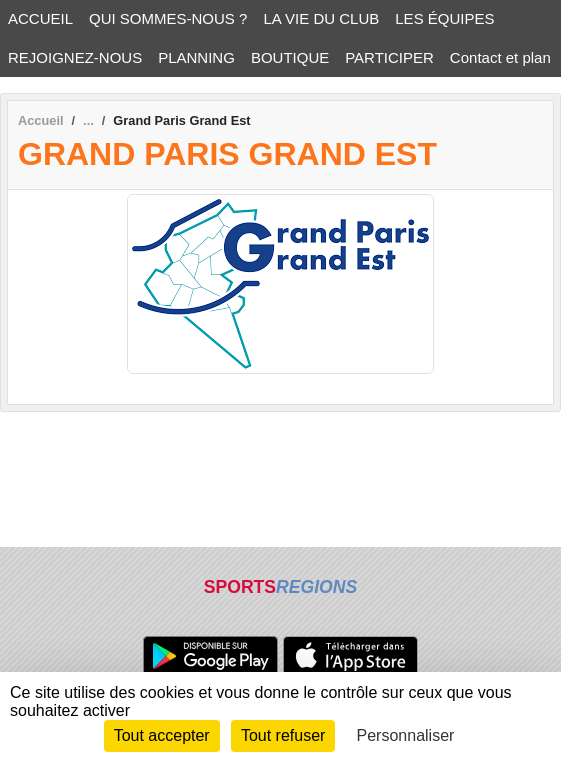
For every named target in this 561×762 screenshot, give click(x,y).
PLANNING (196, 57)
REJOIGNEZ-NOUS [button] (75, 57)
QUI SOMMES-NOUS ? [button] (168, 18)
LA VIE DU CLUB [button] (321, 18)
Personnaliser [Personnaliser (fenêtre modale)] (406, 735)
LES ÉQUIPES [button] (444, 18)
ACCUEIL (40, 18)
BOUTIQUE (290, 57)
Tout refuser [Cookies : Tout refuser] (283, 735)
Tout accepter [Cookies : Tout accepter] (162, 735)
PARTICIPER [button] (389, 57)
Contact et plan (500, 57)
